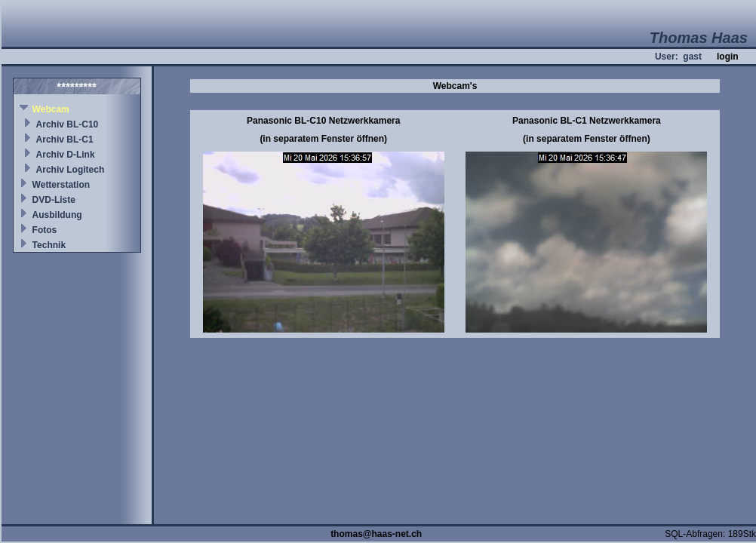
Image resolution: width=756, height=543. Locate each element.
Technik (49, 245)
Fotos (45, 230)
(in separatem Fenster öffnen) (323, 139)
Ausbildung (57, 215)
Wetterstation (61, 185)
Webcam (51, 109)
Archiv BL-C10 (68, 124)
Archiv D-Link (66, 155)
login (728, 57)
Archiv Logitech (71, 170)
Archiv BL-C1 (65, 140)
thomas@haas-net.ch (376, 534)
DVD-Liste (54, 200)
